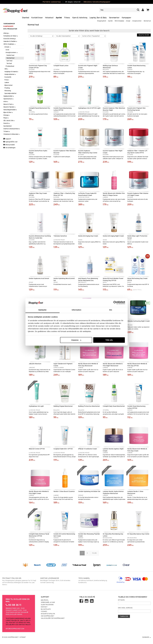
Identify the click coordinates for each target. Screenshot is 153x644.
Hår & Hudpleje (119, 21)
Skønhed (25, 18)
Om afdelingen (9, 148)
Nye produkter (10, 29)
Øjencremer (9, 85)
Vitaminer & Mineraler (12, 134)
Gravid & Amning (10, 39)
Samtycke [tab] (42, 310)
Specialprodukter (10, 93)
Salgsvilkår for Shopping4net (53, 618)
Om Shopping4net (48, 616)
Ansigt (128, 21)
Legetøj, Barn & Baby (98, 18)
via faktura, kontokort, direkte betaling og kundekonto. (96, 580)
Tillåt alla (109, 340)
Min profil (45, 600)
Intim (6, 102)
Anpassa (76, 340)
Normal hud (147, 21)
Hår (6, 69)
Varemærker (114, 18)
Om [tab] (111, 310)
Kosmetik (8, 77)
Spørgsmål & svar (10, 142)
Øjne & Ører (8, 112)
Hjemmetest (9, 99)
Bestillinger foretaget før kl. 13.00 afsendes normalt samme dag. (57, 580)
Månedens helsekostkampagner (97, 2)
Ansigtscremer (137, 21)
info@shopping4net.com (15, 629)
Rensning (8, 91)
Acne (7, 50)
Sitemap (23, 637)
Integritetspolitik (48, 614)
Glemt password (47, 605)
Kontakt (44, 607)
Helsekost (49, 18)
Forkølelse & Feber (11, 36)
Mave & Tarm (9, 104)
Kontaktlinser (37, 18)
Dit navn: (121, 600)
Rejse (6, 118)
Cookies (44, 612)
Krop (7, 80)
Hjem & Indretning (80, 18)
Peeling (7, 88)
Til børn (7, 132)
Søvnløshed (7, 126)
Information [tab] (77, 310)
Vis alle (94, 553)
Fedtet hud (10, 55)
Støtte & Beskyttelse (12, 129)
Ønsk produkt (9, 145)
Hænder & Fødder (10, 41)
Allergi (6, 33)
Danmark (147, 637)
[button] (148, 10)
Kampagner (126, 18)
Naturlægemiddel (10, 110)
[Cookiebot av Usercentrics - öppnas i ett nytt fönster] (115, 303)
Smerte (7, 123)
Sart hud (9, 61)
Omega (7, 115)
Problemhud (10, 66)
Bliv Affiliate (46, 609)
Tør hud (9, 64)
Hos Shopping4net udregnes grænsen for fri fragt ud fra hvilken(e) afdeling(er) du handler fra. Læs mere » (19, 581)
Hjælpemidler (9, 96)
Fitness (67, 18)
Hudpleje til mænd (11, 72)
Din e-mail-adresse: (125, 608)
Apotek (59, 18)
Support (7, 139)
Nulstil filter (144, 35)
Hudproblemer (10, 74)
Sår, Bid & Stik (9, 121)
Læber (7, 83)
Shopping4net (102, 21)
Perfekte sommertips (52, 2)
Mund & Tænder (10, 107)
